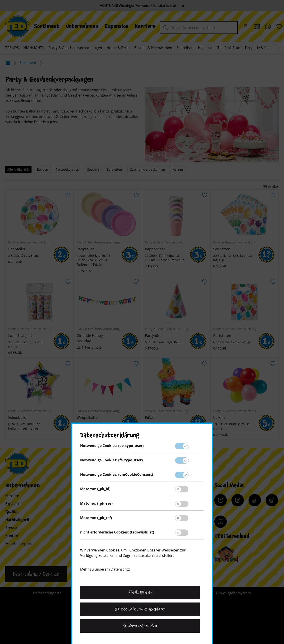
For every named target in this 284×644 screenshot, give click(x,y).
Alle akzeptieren (140, 592)
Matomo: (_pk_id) (95, 489)
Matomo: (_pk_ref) (96, 518)
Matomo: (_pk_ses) (96, 503)
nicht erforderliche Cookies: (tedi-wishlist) (117, 532)
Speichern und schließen (140, 626)
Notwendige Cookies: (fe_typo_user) (111, 460)
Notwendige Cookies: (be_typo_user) (112, 446)
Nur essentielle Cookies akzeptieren (140, 609)
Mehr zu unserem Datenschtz (105, 569)
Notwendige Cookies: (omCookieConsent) (116, 474)
